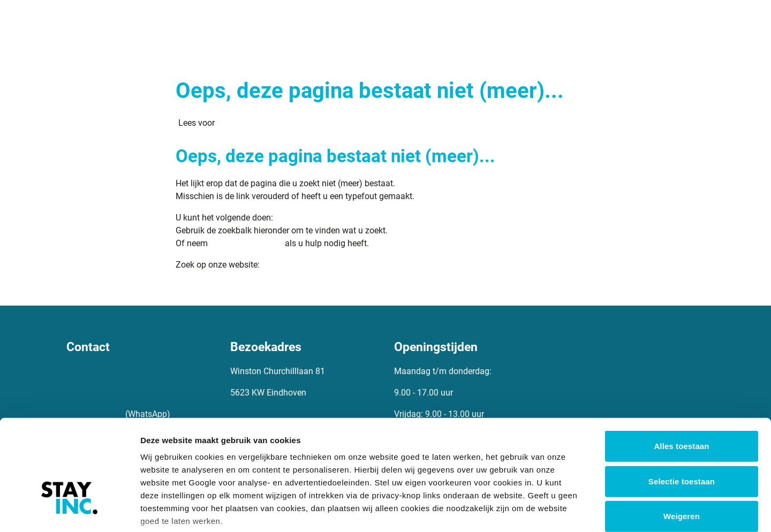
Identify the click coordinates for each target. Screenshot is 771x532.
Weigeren (682, 439)
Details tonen (579, 511)
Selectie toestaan (682, 403)
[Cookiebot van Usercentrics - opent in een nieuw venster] (69, 511)
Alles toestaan (681, 368)
